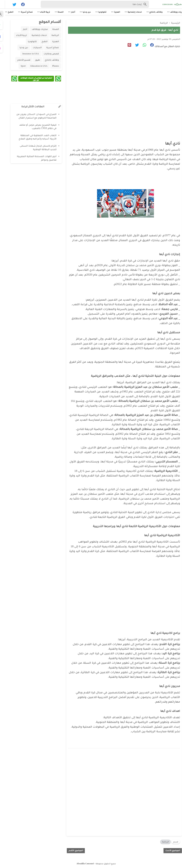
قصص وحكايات (46, 54)
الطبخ (39, 42)
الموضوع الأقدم (71, 850)
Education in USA (34, 66)
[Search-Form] (90, 4)
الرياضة (160, 841)
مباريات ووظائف (35, 29)
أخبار (20, 29)
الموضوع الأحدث (168, 850)
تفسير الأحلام (19, 60)
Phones (50, 66)
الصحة (50, 29)
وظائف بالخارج (47, 60)
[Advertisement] (117, 83)
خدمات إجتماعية (34, 35)
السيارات (32, 48)
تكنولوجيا (27, 42)
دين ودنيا (19, 48)
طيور (32, 60)
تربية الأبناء (16, 35)
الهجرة (50, 42)
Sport (18, 66)
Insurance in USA (26, 54)
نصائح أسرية (47, 48)
